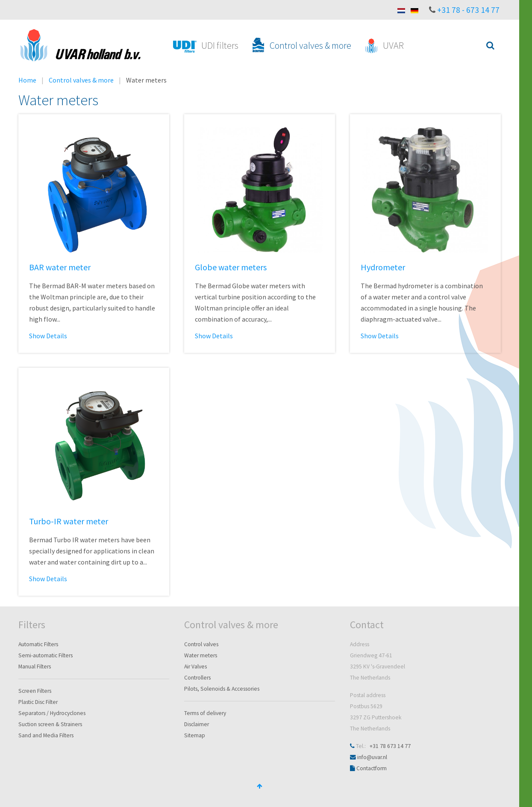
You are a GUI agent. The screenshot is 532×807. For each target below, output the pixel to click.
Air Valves (195, 667)
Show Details (48, 336)
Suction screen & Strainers (50, 724)
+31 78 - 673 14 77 (468, 10)
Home (27, 80)
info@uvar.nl (372, 757)
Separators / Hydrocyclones (52, 713)
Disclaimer (197, 724)
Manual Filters (35, 667)
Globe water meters (231, 267)
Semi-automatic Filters (46, 655)
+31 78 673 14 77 (390, 746)
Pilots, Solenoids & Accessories (222, 689)
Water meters (201, 655)
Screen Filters (35, 691)
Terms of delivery (205, 713)
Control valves (201, 644)
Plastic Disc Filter (38, 702)
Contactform (372, 768)
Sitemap (195, 735)
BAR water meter (60, 267)
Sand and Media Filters (46, 735)
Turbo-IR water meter (69, 521)
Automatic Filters (38, 644)
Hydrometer (383, 267)
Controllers (197, 678)
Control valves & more (81, 80)
